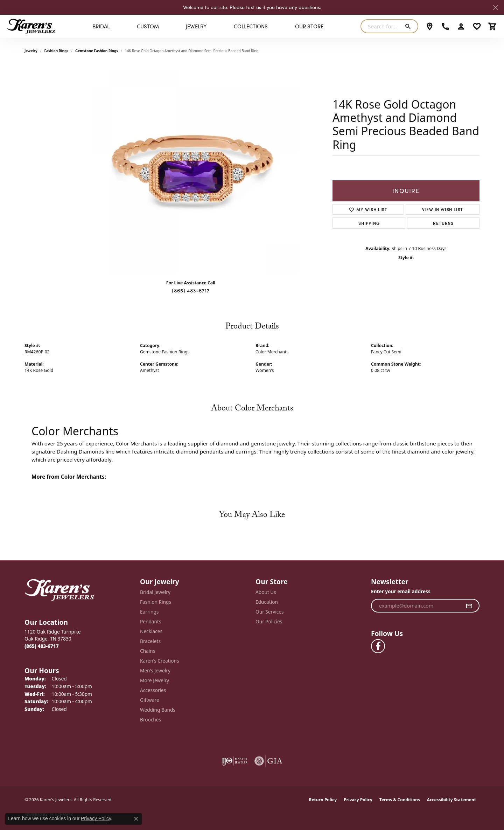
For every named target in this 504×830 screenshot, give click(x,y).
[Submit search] (409, 26)
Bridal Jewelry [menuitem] (155, 592)
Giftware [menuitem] (150, 700)
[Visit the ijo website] (235, 761)
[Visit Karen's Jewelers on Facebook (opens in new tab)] (378, 646)
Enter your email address (401, 591)
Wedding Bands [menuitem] (158, 710)
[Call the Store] (42, 646)
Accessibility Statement (451, 800)
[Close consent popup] (136, 819)
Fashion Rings (57, 51)
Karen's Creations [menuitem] (159, 661)
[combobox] (381, 26)
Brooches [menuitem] (150, 720)
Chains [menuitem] (148, 651)
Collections (251, 26)
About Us (266, 592)
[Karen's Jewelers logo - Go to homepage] (31, 26)
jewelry (31, 51)
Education (267, 602)
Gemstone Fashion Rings (97, 51)
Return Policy (323, 800)
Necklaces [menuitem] (151, 631)
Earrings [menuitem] (149, 612)
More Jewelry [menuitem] (155, 680)
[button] (461, 26)
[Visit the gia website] (268, 761)
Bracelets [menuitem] (150, 641)
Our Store (309, 26)
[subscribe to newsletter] (469, 606)
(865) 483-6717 (191, 290)
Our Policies (269, 621)
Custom (148, 26)
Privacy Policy (358, 800)
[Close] (495, 8)
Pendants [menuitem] (150, 621)
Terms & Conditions (400, 800)
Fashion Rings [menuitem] (156, 602)
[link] (430, 26)
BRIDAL (101, 26)
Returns (443, 223)
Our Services (270, 612)
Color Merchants (272, 352)
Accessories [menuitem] (153, 690)
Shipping (369, 223)
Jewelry (196, 26)
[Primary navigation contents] (208, 26)
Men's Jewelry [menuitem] (155, 670)
